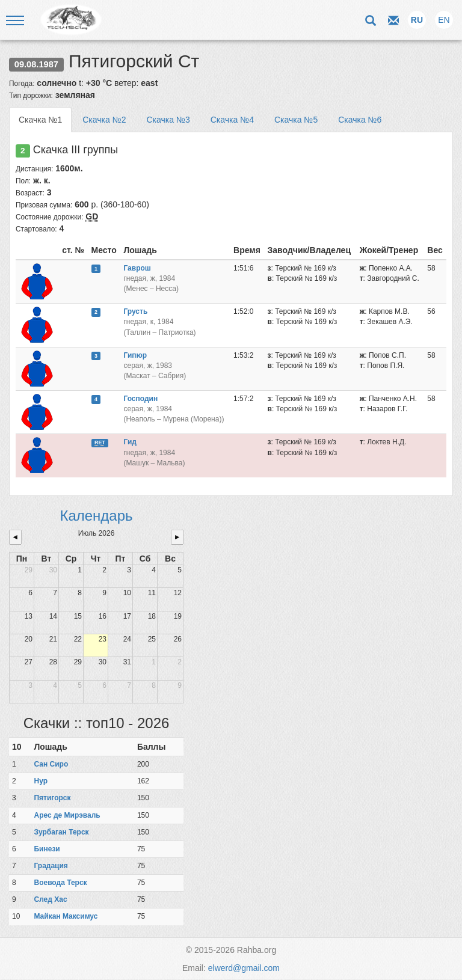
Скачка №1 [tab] (40, 120)
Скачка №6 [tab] (360, 120)
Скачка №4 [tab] (232, 120)
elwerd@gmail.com (244, 968)
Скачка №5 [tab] (296, 120)
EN (444, 20)
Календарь (96, 516)
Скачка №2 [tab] (104, 120)
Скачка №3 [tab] (168, 120)
